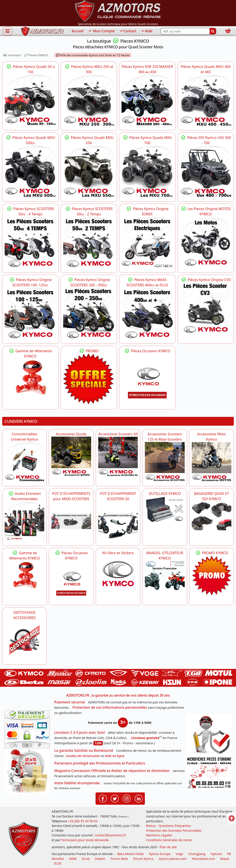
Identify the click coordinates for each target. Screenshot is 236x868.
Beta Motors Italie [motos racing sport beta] (131, 854)
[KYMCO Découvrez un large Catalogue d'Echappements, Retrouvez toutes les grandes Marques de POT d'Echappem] (118, 521)
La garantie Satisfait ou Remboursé (84, 750)
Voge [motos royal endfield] (179, 854)
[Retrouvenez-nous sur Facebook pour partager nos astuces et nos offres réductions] (103, 798)
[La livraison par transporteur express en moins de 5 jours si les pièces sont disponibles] (27, 771)
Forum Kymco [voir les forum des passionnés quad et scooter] (144, 859)
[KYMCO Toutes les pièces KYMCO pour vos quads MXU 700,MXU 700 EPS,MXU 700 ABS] (147, 171)
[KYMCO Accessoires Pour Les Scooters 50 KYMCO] (118, 456)
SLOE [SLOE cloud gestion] (57, 863)
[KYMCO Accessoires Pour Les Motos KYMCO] (212, 462)
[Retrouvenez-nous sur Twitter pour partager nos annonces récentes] (115, 798)
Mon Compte (101, 31)
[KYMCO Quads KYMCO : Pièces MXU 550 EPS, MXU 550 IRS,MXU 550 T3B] (89, 171)
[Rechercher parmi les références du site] (185, 31)
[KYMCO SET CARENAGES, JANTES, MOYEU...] (212, 575)
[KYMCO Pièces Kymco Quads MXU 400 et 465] (206, 100)
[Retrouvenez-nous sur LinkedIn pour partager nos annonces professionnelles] (139, 798)
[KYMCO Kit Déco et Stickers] (118, 575)
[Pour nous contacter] (209, 773)
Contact (128, 31)
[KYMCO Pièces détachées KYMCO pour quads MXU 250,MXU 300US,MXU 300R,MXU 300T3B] (89, 100)
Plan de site (168, 847)
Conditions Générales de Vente (169, 840)
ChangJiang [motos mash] (197, 854)
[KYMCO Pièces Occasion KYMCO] (147, 379)
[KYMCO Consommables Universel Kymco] (24, 462)
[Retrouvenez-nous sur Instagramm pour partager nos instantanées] (127, 798)
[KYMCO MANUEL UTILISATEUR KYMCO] (165, 576)
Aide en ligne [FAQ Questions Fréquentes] (115, 756)
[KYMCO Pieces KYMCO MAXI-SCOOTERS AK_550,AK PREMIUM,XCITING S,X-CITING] (147, 313)
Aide (147, 31)
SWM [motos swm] (73, 859)
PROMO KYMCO (212, 553)
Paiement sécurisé (70, 702)
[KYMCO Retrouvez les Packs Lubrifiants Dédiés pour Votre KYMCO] (24, 521)
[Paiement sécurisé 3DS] (27, 729)
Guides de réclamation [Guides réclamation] (83, 756)
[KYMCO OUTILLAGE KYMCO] (165, 509)
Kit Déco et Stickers (118, 553)
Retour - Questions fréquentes (168, 826)
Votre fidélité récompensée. (77, 783)
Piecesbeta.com (203, 859)
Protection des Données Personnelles (174, 831)
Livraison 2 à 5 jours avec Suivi (79, 732)
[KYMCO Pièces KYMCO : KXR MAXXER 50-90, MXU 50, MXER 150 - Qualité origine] (30, 100)
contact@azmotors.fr (111, 835)
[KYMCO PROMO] (89, 379)
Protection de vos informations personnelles (110, 707)
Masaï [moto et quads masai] (225, 859)
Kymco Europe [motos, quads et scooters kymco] (160, 854)
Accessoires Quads (71, 434)
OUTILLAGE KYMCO (165, 494)
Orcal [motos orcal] (86, 859)
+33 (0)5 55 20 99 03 (83, 821)
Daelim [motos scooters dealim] (100, 859)
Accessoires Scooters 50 (118, 434)
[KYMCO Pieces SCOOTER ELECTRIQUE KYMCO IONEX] (147, 242)
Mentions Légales (159, 835)
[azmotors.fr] (42, 31)
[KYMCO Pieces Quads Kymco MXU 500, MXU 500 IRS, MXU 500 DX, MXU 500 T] (30, 171)
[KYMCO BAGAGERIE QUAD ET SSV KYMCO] (212, 516)
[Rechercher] (213, 31)
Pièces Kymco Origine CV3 (206, 280)
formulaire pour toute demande (85, 840)
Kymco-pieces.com (173, 859)
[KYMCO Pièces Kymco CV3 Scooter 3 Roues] (206, 308)
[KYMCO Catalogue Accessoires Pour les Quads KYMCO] (71, 456)
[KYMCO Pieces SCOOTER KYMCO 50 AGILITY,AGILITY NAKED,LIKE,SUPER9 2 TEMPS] (89, 242)
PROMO (89, 351)
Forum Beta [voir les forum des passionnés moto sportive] (119, 859)
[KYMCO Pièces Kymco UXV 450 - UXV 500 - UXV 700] (206, 171)
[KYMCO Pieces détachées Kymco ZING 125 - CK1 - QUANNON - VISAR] (206, 242)
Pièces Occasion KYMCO (147, 351)
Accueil (77, 31)
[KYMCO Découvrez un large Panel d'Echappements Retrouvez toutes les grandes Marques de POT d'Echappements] (71, 521)
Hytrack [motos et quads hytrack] (216, 854)
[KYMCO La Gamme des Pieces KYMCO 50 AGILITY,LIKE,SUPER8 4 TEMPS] (30, 242)
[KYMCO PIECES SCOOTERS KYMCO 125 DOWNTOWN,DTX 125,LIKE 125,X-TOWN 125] (30, 313)
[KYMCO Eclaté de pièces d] (147, 100)
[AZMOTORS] (24, 640)
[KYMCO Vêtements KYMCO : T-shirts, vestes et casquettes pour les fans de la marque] (30, 378)
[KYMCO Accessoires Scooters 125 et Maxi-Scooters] (165, 462)
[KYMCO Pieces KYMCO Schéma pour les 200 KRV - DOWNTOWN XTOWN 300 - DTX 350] (89, 313)
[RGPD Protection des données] (209, 735)
